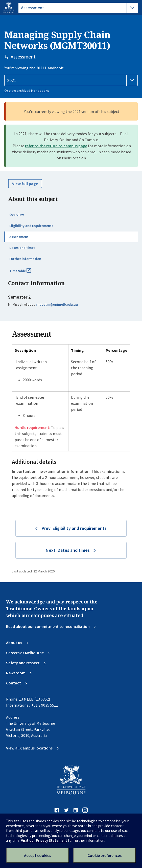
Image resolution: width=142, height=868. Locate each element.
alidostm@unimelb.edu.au (57, 304)
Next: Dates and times (68, 550)
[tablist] (78, 8)
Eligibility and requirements (31, 226)
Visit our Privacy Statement (44, 840)
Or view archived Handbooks (27, 91)
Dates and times (22, 248)
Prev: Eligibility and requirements (74, 528)
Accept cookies (38, 855)
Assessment (19, 237)
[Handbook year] (71, 80)
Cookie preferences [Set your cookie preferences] (104, 855)
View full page (25, 184)
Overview (17, 215)
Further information (25, 259)
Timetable (26, 273)
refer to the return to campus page (56, 146)
